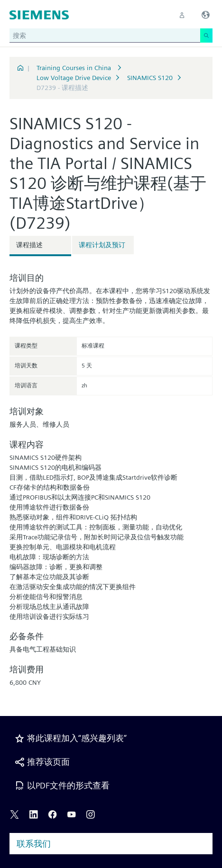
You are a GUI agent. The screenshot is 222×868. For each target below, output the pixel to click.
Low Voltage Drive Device (74, 78)
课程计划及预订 (102, 245)
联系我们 (34, 844)
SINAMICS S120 (150, 78)
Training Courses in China (75, 68)
